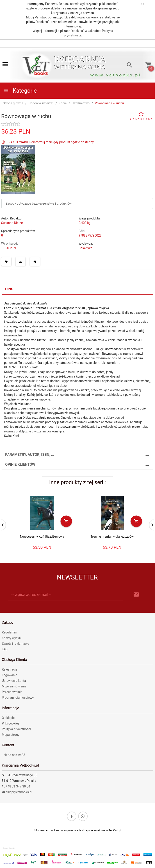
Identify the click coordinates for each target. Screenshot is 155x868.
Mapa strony (11, 735)
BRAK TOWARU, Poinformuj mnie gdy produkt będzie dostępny (50, 142)
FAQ (5, 649)
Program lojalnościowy (18, 698)
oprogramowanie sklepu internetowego (84, 830)
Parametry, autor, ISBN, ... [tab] (30, 455)
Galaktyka (85, 248)
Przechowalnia (12, 692)
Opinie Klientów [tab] (20, 464)
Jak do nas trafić (13, 755)
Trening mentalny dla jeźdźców (112, 537)
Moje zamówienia (14, 686)
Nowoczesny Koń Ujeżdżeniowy (42, 537)
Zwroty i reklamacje (15, 644)
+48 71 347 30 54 (16, 786)
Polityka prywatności (16, 729)
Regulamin (9, 632)
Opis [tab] (9, 289)
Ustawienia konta (14, 681)
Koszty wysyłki (12, 638)
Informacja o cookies (46, 830)
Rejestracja (10, 669)
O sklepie (8, 718)
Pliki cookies (11, 723)
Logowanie (9, 675)
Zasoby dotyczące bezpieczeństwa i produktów (39, 204)
